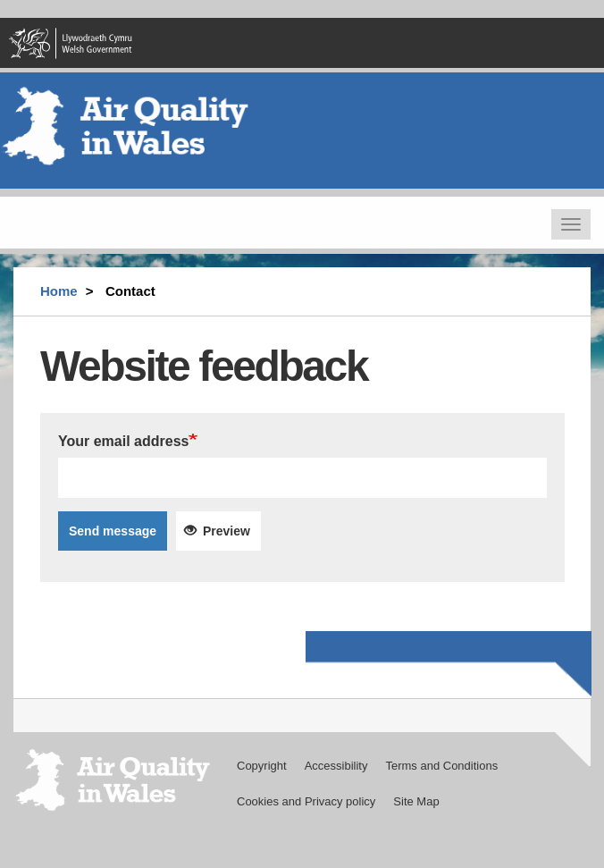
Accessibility (336, 766)
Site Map (416, 801)
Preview (217, 531)
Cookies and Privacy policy (306, 801)
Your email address (123, 441)
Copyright (262, 766)
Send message (113, 531)
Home (59, 291)
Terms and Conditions (441, 766)
